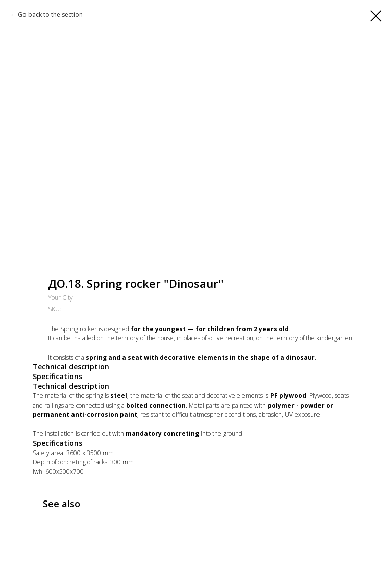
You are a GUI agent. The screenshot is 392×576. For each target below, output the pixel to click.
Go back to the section (50, 15)
